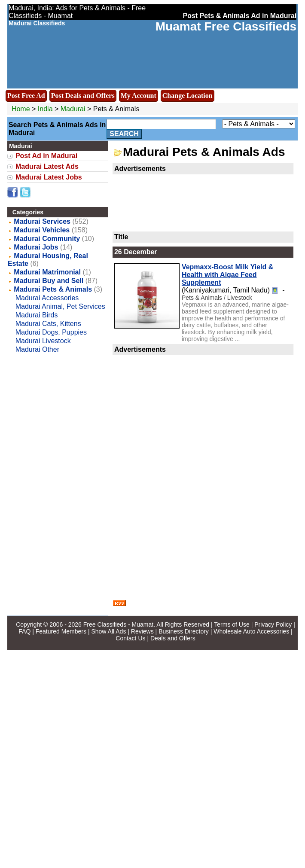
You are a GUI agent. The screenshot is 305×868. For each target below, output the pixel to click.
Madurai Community (47, 239)
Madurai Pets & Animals (53, 289)
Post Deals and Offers (83, 96)
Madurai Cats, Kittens (48, 324)
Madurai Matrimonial (47, 272)
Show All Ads (108, 631)
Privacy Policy (273, 624)
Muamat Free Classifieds (226, 26)
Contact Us (130, 638)
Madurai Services (42, 221)
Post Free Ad (26, 96)
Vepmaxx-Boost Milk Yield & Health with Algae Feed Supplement (227, 275)
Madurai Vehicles (42, 230)
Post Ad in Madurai (46, 156)
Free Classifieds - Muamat (118, 624)
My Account (139, 96)
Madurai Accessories (47, 298)
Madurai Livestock (43, 341)
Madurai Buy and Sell (49, 281)
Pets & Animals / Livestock (217, 298)
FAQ (24, 631)
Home (21, 109)
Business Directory (184, 631)
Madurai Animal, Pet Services (60, 306)
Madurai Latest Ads (47, 166)
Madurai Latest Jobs (49, 177)
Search (124, 134)
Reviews (142, 631)
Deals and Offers (173, 638)
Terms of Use (232, 624)
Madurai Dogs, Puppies (51, 332)
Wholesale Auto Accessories (251, 631)
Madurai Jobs (36, 247)
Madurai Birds (37, 315)
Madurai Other (37, 349)
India (45, 109)
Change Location (188, 96)
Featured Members (61, 631)
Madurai (74, 109)
